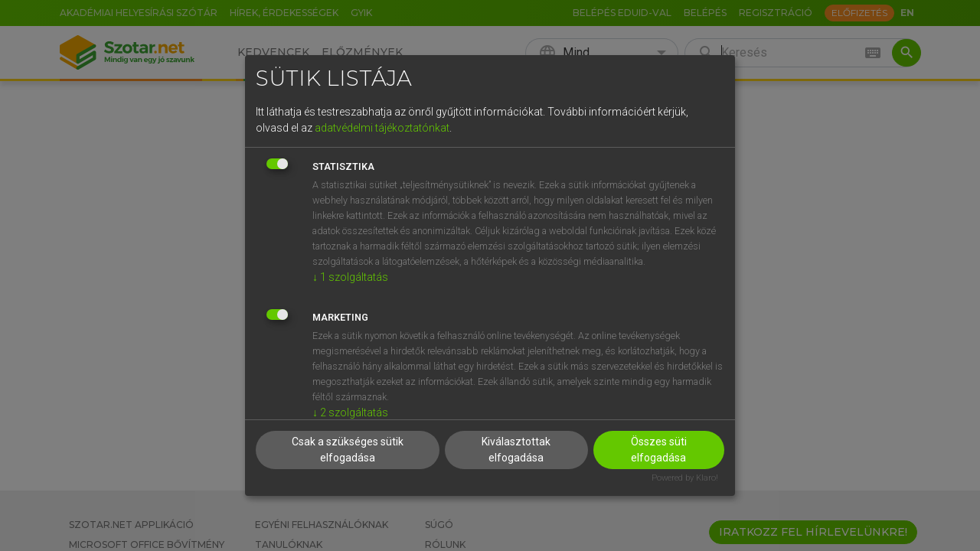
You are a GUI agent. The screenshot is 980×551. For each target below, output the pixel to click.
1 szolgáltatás (350, 277)
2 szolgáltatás (350, 412)
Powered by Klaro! (685, 478)
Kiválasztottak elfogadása (516, 450)
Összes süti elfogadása (659, 450)
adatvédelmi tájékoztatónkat (382, 128)
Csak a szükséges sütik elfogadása (348, 450)
